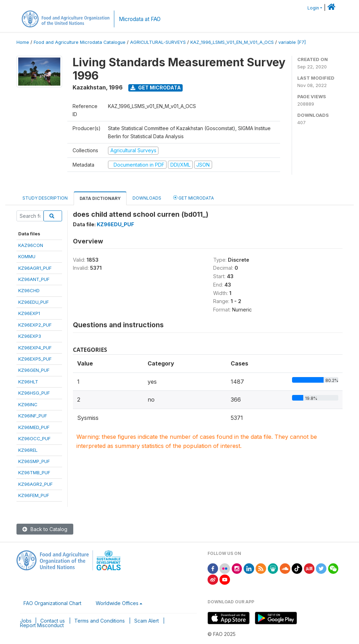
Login (313, 8)
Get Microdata (156, 88)
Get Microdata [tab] (194, 198)
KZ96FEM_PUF (34, 495)
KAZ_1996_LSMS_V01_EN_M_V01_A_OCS (232, 42)
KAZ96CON (31, 245)
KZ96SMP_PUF (34, 461)
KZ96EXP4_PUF (35, 348)
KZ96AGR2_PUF (35, 484)
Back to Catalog (45, 529)
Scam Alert (147, 621)
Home (23, 42)
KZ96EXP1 (29, 313)
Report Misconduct (42, 625)
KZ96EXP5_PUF (35, 359)
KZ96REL (28, 450)
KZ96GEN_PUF (34, 370)
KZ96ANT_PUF (34, 279)
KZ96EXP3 (30, 336)
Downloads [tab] (147, 198)
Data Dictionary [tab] (100, 198)
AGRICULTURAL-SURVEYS (158, 42)
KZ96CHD (29, 290)
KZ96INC (28, 404)
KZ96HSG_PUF (34, 393)
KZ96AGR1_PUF (35, 268)
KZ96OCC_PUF (34, 438)
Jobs (26, 621)
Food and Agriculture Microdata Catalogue (80, 42)
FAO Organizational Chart (52, 603)
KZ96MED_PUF (34, 427)
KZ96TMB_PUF (34, 472)
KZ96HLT (28, 382)
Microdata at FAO (140, 19)
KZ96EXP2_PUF (35, 325)
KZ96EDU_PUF (33, 302)
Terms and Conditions (100, 621)
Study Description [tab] (45, 198)
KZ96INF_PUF (33, 416)
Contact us (53, 621)
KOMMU (27, 256)
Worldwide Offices (117, 603)
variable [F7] (292, 42)
